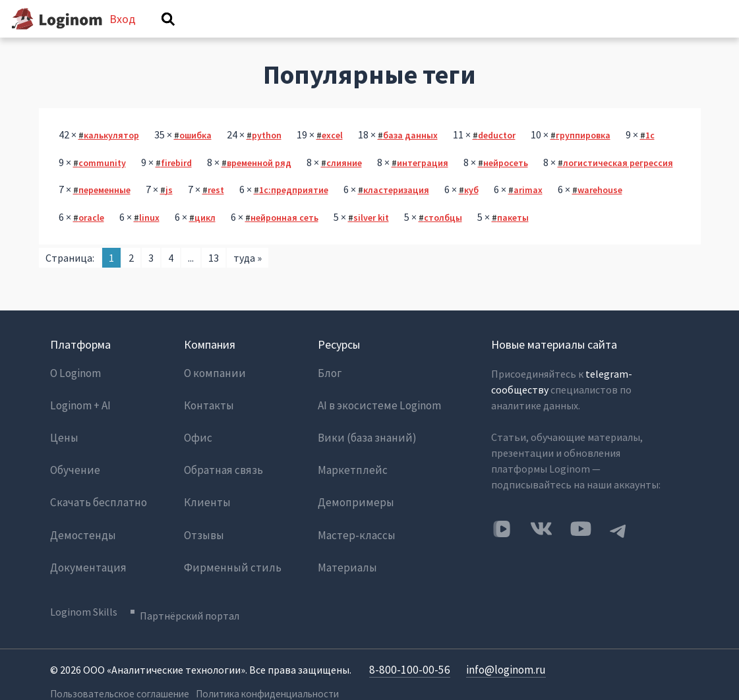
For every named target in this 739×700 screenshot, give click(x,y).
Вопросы (225, 38)
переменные (104, 210)
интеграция (423, 183)
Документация (85, 550)
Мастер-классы (353, 523)
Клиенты (205, 497)
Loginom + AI (80, 418)
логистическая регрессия (618, 183)
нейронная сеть (284, 237)
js (169, 210)
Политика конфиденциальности (262, 668)
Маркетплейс (349, 471)
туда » (248, 277)
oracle (91, 237)
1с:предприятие (294, 210)
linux (149, 237)
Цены (63, 444)
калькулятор (111, 155)
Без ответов (303, 38)
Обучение (73, 471)
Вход (664, 29)
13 (214, 277)
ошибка (195, 155)
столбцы (443, 237)
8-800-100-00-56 (406, 645)
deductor (497, 155)
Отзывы (203, 523)
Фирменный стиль (227, 550)
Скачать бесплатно (96, 497)
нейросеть (506, 183)
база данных (410, 155)
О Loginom (75, 392)
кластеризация (396, 210)
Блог (329, 392)
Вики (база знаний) (363, 444)
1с (650, 155)
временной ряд (259, 183)
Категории (447, 38)
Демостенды (80, 523)
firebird (176, 183)
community (102, 183)
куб (471, 210)
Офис (197, 444)
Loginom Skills (84, 591)
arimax (528, 210)
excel (332, 155)
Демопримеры (352, 497)
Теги (377, 38)
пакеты (513, 237)
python (267, 155)
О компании (212, 392)
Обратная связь (221, 471)
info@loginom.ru (498, 645)
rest (216, 210)
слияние (344, 183)
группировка (583, 155)
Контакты (208, 418)
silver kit (371, 237)
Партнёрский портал (197, 591)
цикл (205, 237)
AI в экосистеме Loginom (376, 418)
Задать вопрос (535, 38)
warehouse (600, 210)
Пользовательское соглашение (115, 668)
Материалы (345, 550)
